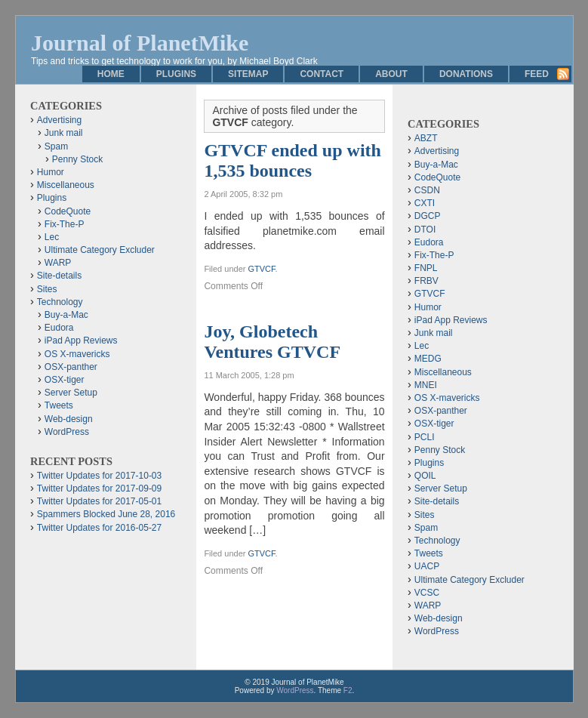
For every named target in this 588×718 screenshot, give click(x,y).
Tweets (59, 405)
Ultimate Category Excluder (100, 250)
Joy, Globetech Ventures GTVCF (272, 342)
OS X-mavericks (77, 354)
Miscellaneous (66, 185)
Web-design (69, 419)
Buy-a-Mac (66, 315)
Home (111, 74)
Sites (47, 289)
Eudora (59, 328)
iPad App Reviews (81, 341)
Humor (51, 172)
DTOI (425, 230)
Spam (56, 146)
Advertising (59, 120)
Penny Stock (77, 159)
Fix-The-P (65, 224)
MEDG (428, 359)
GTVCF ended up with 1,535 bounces (292, 160)
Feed (537, 74)
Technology (60, 302)
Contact (322, 74)
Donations (466, 74)
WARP (58, 263)
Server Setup (71, 393)
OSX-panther (71, 367)
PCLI (425, 437)
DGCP (428, 216)
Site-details (59, 276)
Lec (52, 237)
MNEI (426, 385)
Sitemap (248, 74)
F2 (348, 690)
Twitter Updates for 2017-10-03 (99, 476)
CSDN (427, 190)
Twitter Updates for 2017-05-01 (99, 501)
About (391, 74)
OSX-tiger (65, 380)
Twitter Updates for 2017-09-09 (99, 488)
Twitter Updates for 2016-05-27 (99, 528)
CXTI (425, 203)
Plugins (176, 74)
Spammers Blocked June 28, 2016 (106, 514)
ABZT (426, 138)
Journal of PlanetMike (140, 43)
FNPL (426, 268)
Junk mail (64, 133)
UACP (427, 566)
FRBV (426, 281)
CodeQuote (68, 211)
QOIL (425, 476)
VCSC (427, 593)
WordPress (67, 432)
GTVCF (261, 269)
